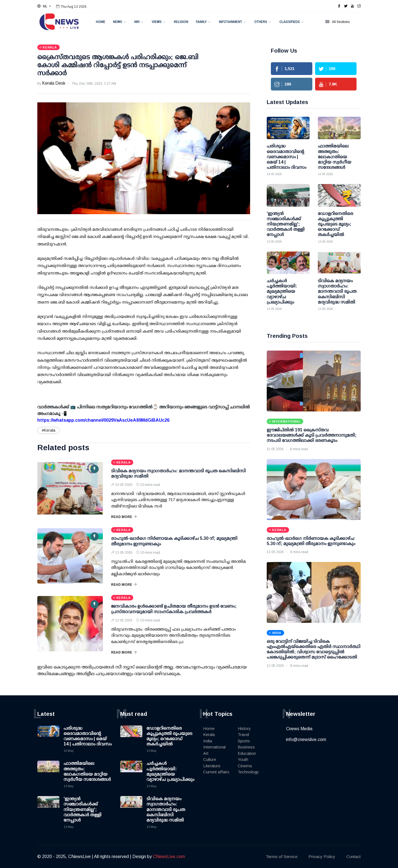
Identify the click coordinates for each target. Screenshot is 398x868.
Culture (210, 759)
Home (101, 22)
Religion (181, 22)
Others (261, 22)
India (208, 741)
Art (206, 753)
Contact (354, 857)
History (244, 728)
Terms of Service (282, 857)
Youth (243, 759)
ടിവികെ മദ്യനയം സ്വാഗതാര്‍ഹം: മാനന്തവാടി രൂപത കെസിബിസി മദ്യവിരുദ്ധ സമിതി (166, 809)
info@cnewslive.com (306, 739)
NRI (137, 22)
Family (201, 22)
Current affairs (216, 772)
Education (247, 753)
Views (157, 22)
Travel (243, 734)
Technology (248, 772)
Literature (212, 766)
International (214, 747)
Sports (244, 741)
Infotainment (231, 22)
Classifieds (290, 22)
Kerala (209, 734)
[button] (44, 6)
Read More (124, 517)
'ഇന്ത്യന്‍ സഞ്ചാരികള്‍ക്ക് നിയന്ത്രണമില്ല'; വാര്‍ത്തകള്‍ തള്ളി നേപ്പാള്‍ (83, 809)
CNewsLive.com (169, 857)
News (118, 22)
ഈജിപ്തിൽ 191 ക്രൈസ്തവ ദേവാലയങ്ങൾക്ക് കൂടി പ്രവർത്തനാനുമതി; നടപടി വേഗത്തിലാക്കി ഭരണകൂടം (312, 435)
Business (246, 747)
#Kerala (49, 430)
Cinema (245, 766)
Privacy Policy (322, 857)
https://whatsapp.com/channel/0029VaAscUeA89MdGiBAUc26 (103, 420)
